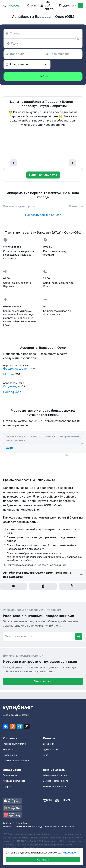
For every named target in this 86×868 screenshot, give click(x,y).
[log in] (80, 6)
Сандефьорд (12, 392)
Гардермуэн (12, 387)
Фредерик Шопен (16, 369)
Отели (32, 6)
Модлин (9, 374)
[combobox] (43, 34)
